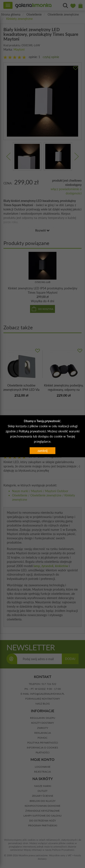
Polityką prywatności (32, 431)
